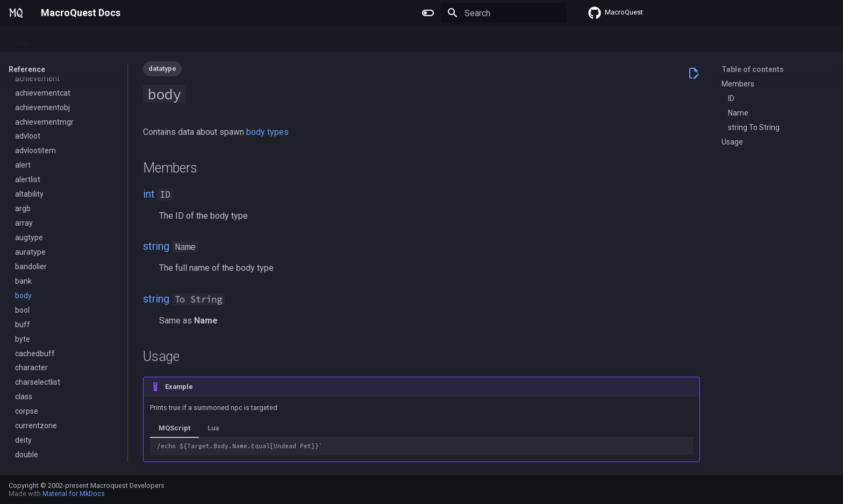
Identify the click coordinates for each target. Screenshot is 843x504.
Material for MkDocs (74, 494)
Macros (92, 39)
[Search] (504, 13)
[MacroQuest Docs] (16, 13)
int (149, 194)
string (156, 246)
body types (267, 132)
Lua (124, 39)
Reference (161, 39)
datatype (162, 69)
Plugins (54, 39)
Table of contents (753, 69)
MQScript (174, 428)
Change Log (212, 39)
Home (19, 39)
